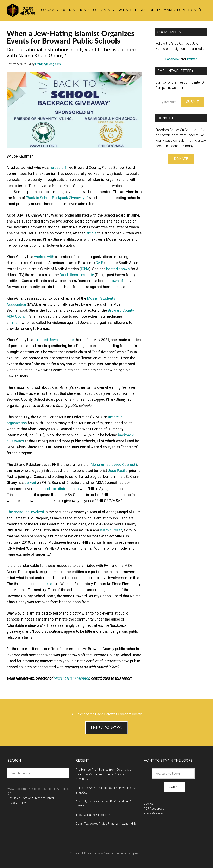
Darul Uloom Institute (77, 275)
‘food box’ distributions (60, 489)
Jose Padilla (118, 471)
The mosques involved (25, 512)
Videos (148, 804)
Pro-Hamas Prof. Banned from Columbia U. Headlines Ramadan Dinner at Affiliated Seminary (104, 774)
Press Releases (154, 813)
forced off (58, 168)
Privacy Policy (17, 803)
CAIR (99, 263)
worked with (44, 257)
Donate (165, 118)
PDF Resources (154, 809)
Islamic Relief (111, 530)
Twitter (192, 59)
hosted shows (118, 269)
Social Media (170, 32)
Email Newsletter (176, 71)
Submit (192, 102)
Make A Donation (107, 728)
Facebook (172, 59)
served (30, 482)
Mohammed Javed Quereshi (114, 465)
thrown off (116, 281)
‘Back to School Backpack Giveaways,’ (57, 198)
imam (16, 322)
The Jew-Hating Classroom (93, 815)
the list (48, 584)
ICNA (85, 269)
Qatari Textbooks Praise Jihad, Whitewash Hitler (106, 824)
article (91, 233)
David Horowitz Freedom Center (118, 714)
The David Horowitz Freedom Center (31, 798)
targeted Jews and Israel (54, 340)
